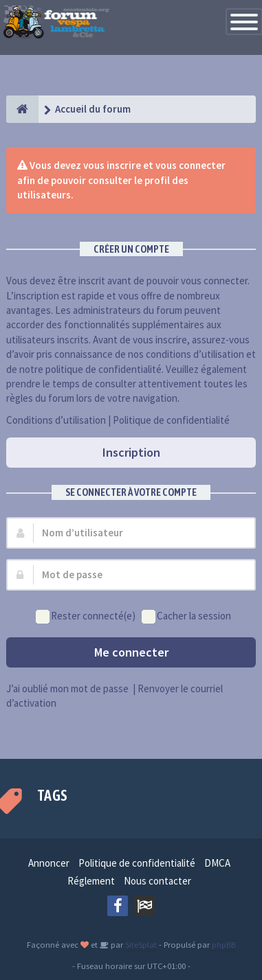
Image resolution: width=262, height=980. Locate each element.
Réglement (91, 881)
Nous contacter (157, 881)
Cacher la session (186, 616)
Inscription (131, 452)
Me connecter (131, 652)
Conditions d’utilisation (56, 420)
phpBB (224, 944)
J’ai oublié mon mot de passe (67, 688)
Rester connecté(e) (86, 616)
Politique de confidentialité (171, 420)
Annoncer (49, 863)
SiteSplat (140, 944)
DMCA (217, 863)
